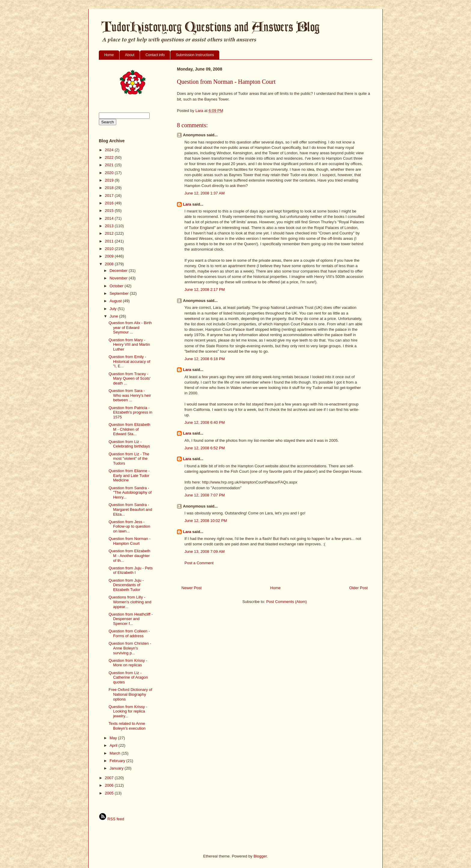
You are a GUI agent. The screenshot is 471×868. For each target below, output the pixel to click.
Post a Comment (199, 563)
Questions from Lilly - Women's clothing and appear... (130, 602)
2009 (110, 256)
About (130, 55)
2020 (110, 173)
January (117, 768)
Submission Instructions (195, 55)
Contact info (155, 55)
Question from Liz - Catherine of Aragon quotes (128, 677)
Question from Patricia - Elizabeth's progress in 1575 (130, 412)
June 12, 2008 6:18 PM (205, 359)
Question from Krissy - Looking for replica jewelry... (128, 711)
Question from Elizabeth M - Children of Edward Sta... (129, 429)
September (120, 293)
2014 (110, 218)
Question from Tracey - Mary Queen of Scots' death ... (129, 378)
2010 (110, 249)
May (114, 738)
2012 (110, 233)
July (114, 309)
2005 (110, 793)
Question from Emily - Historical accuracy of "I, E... (129, 361)
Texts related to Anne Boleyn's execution (127, 726)
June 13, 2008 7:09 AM (205, 552)
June (114, 316)
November (119, 278)
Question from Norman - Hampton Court (129, 541)
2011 (110, 241)
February (118, 761)
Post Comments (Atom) (286, 602)
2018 (110, 188)
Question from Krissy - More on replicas (128, 663)
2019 (110, 180)
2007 (110, 778)
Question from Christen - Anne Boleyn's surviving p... (130, 648)
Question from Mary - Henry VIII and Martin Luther (129, 345)
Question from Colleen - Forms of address (129, 633)
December (119, 271)
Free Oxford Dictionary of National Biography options (130, 694)
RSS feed (111, 819)
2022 (110, 157)
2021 (110, 165)
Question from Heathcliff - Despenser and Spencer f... (131, 619)
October (117, 286)
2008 (110, 264)
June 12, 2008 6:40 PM (205, 422)
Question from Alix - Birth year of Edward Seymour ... (130, 327)
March (116, 753)
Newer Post (191, 588)
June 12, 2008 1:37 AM (205, 193)
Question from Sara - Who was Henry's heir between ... (130, 395)
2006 (110, 785)
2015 (110, 211)
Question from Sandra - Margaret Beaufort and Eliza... (130, 509)
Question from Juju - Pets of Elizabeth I (131, 570)
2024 (110, 150)
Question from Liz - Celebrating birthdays (129, 444)
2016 (110, 203)
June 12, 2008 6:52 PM (205, 448)
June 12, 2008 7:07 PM (205, 495)
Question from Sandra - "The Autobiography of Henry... (130, 493)
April (114, 745)
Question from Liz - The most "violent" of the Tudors (129, 459)
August (116, 301)
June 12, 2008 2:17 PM (205, 289)
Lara (187, 204)
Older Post (359, 588)
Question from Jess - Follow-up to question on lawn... (129, 526)
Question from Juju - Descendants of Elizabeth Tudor (126, 585)
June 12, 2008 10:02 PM (206, 521)
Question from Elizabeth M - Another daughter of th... (129, 556)
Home (109, 55)
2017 (110, 196)
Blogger (260, 856)
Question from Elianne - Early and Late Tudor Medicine (129, 475)
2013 (110, 226)
